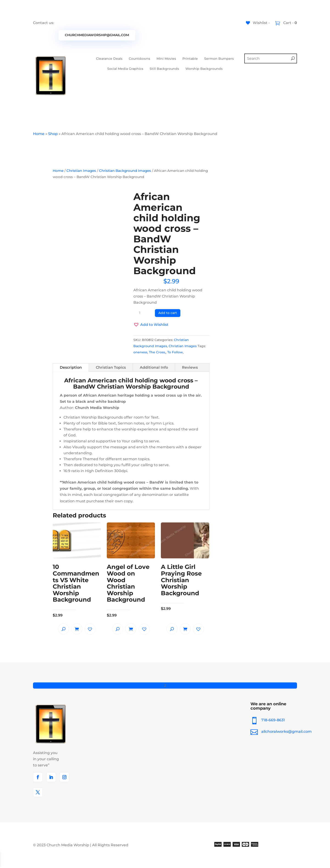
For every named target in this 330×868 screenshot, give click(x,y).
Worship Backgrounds (204, 69)
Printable (190, 59)
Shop (53, 134)
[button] (151, 325)
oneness (140, 352)
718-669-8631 (276, 720)
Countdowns (139, 59)
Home (39, 134)
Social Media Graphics (125, 69)
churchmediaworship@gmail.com (97, 35)
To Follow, (175, 352)
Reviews (190, 367)
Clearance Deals (109, 59)
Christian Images (81, 171)
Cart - (290, 23)
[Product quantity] (141, 313)
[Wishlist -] (258, 23)
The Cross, (157, 352)
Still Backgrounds (164, 69)
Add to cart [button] (77, 629)
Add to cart (168, 313)
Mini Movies (166, 59)
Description (71, 367)
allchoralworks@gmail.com (286, 731)
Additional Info (154, 367)
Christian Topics (111, 367)
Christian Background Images (125, 171)
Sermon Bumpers (219, 59)
